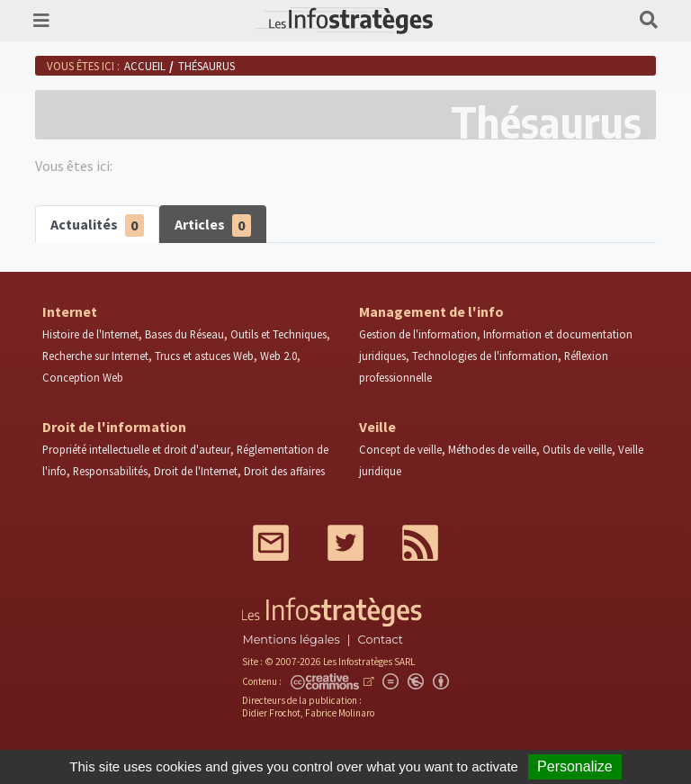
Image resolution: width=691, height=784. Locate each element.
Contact (381, 640)
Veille (377, 427)
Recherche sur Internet (95, 356)
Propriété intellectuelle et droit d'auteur (136, 449)
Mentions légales (291, 640)
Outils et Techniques (278, 334)
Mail (271, 543)
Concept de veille (400, 449)
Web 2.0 (278, 356)
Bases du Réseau (184, 334)
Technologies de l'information (485, 356)
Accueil (145, 66)
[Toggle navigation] (41, 21)
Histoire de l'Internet (90, 334)
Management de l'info (431, 311)
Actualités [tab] (97, 225)
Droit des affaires (284, 471)
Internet (70, 311)
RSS (420, 543)
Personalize (575, 766)
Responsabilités (110, 471)
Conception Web (83, 377)
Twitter (345, 543)
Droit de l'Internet (196, 471)
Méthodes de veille (492, 449)
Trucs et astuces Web (204, 356)
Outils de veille (577, 449)
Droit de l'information (114, 427)
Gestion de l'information (418, 334)
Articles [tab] (213, 225)
